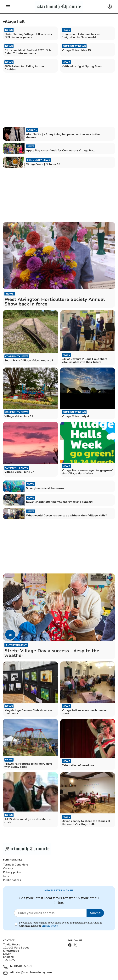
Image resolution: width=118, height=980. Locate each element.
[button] (8, 7)
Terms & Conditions (16, 865)
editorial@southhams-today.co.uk (31, 972)
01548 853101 (23, 966)
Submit (95, 913)
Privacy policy (12, 872)
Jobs (6, 876)
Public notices (12, 880)
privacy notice (50, 926)
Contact (8, 868)
